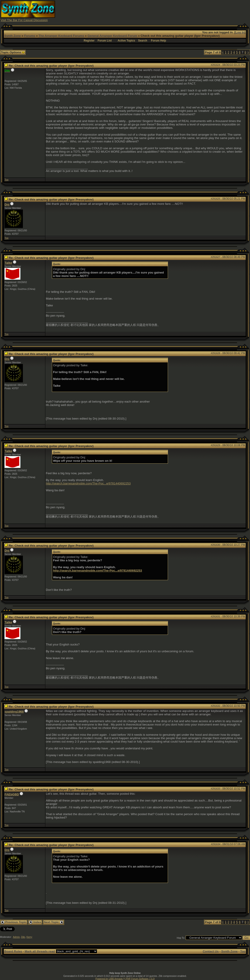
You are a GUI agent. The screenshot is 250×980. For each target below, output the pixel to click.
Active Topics (126, 41)
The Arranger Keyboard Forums (61, 36)
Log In (240, 32)
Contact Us (211, 951)
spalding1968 (14, 712)
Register (89, 41)
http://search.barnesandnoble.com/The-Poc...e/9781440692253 (88, 483)
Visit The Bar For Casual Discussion (24, 20)
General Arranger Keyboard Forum (112, 36)
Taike (8, 263)
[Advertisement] (167, 11)
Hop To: (181, 938)
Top (6, 180)
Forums (30, 36)
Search (143, 41)
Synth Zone (13, 36)
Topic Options (13, 52)
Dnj (7, 204)
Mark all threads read (40, 951)
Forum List (105, 41)
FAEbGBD (12, 794)
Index (35, 922)
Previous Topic (14, 922)
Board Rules (13, 951)
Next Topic (53, 922)
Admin (16, 937)
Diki (23, 937)
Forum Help (159, 41)
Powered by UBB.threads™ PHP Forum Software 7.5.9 (125, 979)
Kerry (29, 937)
